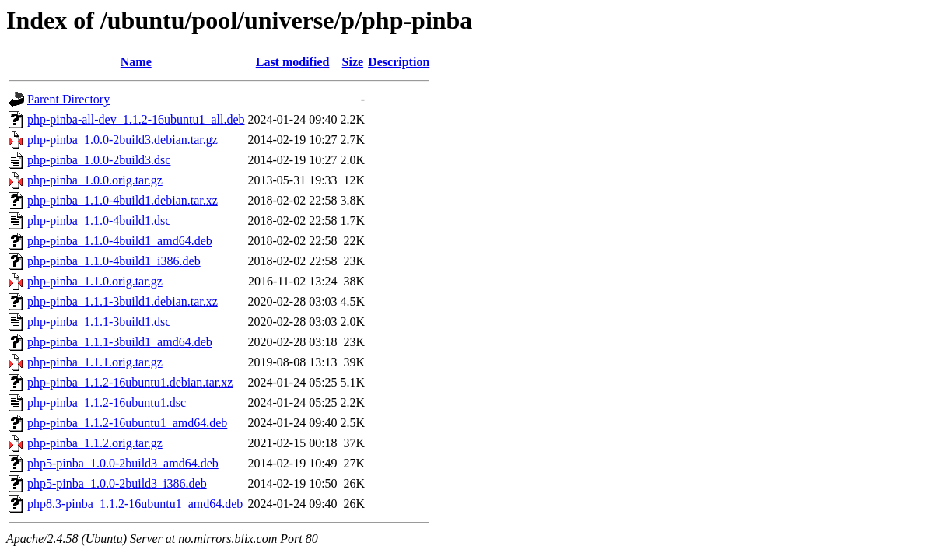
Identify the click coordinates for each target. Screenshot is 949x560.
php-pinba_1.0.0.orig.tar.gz (95, 180)
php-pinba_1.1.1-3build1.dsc (99, 322)
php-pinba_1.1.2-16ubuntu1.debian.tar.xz (130, 382)
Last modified (293, 62)
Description (399, 62)
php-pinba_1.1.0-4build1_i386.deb (114, 261)
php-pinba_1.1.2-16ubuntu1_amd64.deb (127, 423)
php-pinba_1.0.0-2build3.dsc (99, 160)
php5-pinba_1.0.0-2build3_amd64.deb (123, 463)
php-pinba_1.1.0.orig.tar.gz (95, 281)
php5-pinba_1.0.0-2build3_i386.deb (117, 483)
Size (353, 62)
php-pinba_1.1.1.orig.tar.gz (95, 362)
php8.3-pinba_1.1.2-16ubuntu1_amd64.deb (135, 504)
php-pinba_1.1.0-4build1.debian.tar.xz (123, 200)
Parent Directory (68, 99)
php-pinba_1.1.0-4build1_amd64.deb (120, 241)
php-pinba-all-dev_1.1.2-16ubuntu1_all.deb (136, 119)
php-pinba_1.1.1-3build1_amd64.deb (120, 342)
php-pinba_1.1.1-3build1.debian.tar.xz (123, 301)
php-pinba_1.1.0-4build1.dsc (99, 220)
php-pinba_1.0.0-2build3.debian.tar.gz (123, 140)
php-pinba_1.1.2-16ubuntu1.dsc (107, 402)
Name (136, 62)
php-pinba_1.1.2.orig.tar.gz (95, 443)
